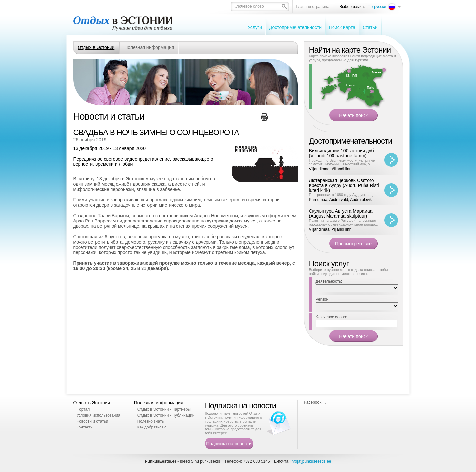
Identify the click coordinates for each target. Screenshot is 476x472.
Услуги (255, 27)
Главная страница (313, 7)
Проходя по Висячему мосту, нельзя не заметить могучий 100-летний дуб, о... (342, 162)
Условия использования (98, 415)
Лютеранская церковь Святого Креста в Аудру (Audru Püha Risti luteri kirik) (344, 185)
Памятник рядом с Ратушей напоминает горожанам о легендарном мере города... (344, 222)
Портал (83, 409)
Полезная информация (149, 47)
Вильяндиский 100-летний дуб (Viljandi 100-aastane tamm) (342, 153)
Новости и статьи (92, 421)
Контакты (85, 427)
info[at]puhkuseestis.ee (311, 461)
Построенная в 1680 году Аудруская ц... (343, 195)
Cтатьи (370, 27)
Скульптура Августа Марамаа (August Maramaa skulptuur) (341, 213)
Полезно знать (151, 421)
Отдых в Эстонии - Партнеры (164, 409)
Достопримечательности (295, 27)
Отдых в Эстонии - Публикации (166, 415)
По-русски (377, 7)
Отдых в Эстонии (96, 47)
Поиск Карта (342, 27)
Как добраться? (152, 427)
